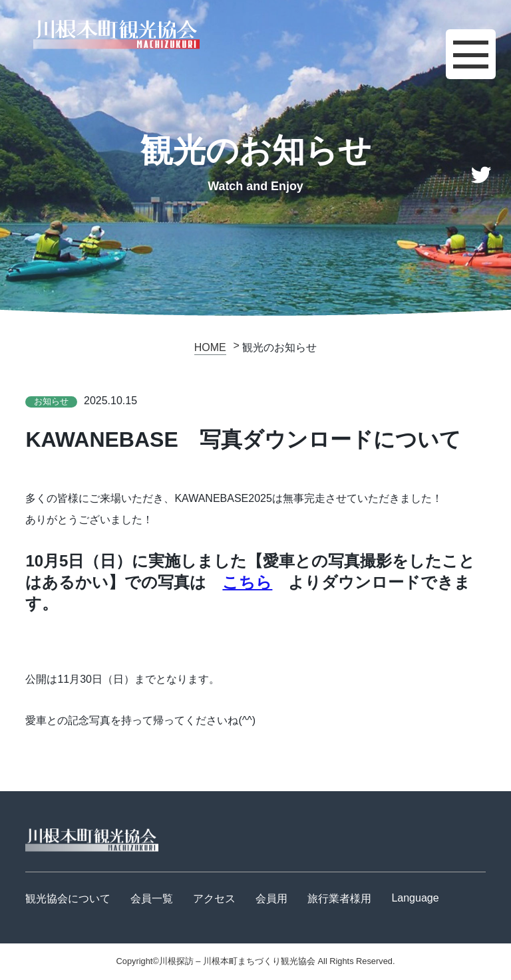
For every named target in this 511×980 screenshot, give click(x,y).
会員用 (271, 899)
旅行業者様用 (339, 899)
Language (415, 898)
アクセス (214, 899)
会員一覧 (152, 899)
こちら (247, 582)
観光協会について (68, 899)
